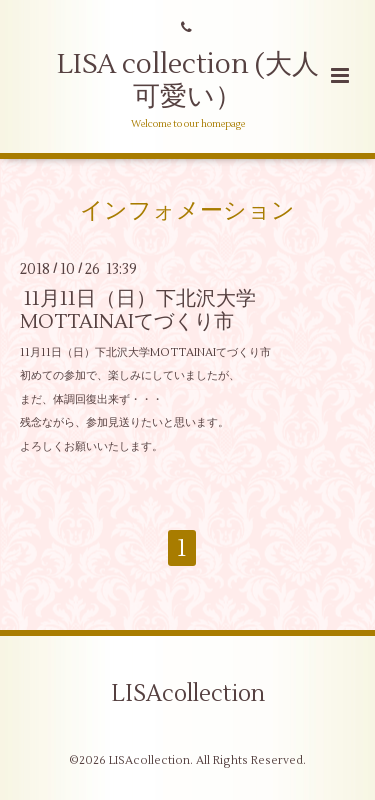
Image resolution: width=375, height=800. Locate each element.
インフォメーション (187, 210)
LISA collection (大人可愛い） (188, 80)
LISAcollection (188, 694)
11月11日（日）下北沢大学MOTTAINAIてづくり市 (138, 310)
